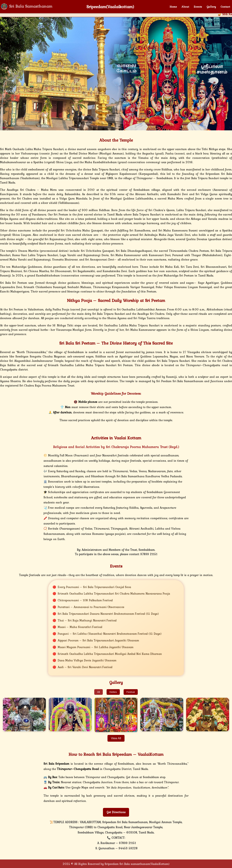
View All (116, 738)
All (99, 692)
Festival (131, 692)
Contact (225, 7)
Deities (113, 692)
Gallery (211, 7)
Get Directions (116, 812)
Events (198, 7)
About (185, 7)
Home (173, 7)
